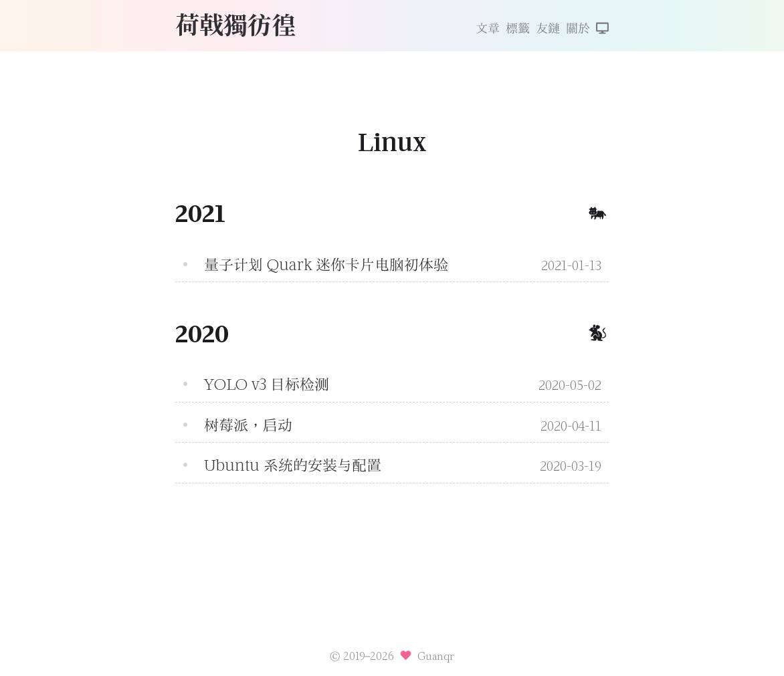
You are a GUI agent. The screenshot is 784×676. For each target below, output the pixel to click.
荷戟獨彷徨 (235, 24)
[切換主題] (602, 29)
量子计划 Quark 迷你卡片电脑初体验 (326, 265)
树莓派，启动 (248, 425)
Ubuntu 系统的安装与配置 (293, 465)
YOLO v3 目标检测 (267, 384)
